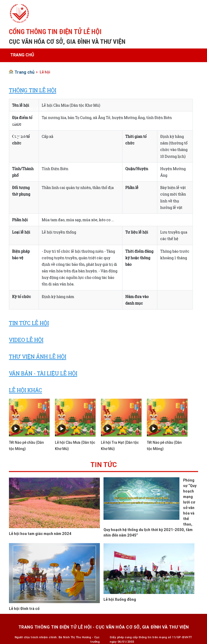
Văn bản (19, 96)
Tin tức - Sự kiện (28, 82)
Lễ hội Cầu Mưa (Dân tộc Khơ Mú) (75, 446)
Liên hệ (18, 137)
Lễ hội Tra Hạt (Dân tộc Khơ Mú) (120, 446)
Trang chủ (22, 55)
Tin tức (104, 466)
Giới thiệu (21, 68)
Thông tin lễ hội (29, 109)
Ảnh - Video (22, 123)
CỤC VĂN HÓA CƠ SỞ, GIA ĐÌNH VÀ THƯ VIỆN (67, 42)
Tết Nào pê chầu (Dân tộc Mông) (26, 446)
